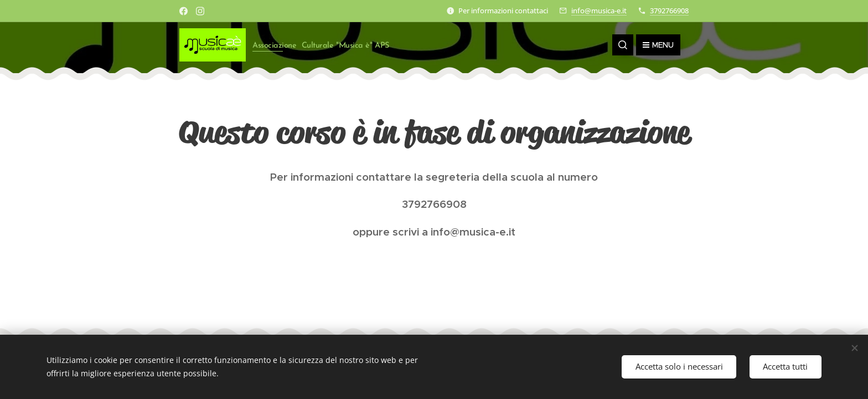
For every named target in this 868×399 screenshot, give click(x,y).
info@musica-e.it (599, 11)
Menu (658, 45)
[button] (623, 45)
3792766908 (669, 11)
